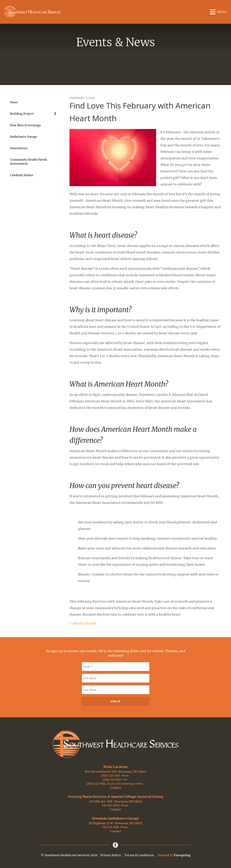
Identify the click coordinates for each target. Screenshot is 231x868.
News (14, 102)
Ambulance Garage (24, 137)
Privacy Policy (111, 855)
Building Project (35, 114)
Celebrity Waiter (22, 175)
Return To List (84, 623)
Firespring (182, 855)
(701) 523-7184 (96, 784)
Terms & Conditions (139, 855)
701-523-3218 (110, 827)
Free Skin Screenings (25, 125)
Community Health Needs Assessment (29, 162)
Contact (115, 788)
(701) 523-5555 (110, 776)
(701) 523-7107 (112, 780)
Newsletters (19, 148)
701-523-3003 (110, 805)
